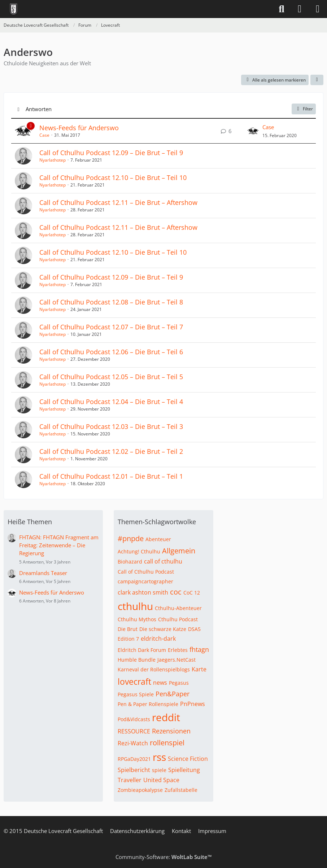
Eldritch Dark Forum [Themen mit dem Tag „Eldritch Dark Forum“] (142, 650)
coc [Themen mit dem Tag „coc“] (176, 592)
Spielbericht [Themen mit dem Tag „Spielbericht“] (134, 770)
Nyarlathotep (53, 160)
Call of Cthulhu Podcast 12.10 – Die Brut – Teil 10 (113, 177)
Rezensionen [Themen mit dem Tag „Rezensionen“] (171, 731)
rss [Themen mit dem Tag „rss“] (159, 757)
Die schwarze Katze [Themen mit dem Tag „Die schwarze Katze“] (163, 629)
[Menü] (318, 9)
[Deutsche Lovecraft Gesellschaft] (14, 9)
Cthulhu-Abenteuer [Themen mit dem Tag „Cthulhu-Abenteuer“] (178, 608)
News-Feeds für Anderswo (79, 128)
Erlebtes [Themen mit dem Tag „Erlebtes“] (178, 650)
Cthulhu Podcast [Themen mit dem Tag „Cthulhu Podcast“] (178, 619)
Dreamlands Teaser (43, 573)
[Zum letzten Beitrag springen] (253, 131)
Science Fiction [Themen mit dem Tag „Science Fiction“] (188, 759)
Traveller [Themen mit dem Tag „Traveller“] (130, 780)
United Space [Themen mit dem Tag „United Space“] (161, 780)
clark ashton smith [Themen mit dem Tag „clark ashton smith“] (143, 592)
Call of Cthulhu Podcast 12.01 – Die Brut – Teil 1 (111, 476)
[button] (317, 80)
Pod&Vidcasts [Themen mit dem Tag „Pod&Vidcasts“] (134, 719)
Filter (304, 109)
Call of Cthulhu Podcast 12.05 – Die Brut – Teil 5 (111, 377)
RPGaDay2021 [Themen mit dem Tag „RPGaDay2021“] (134, 759)
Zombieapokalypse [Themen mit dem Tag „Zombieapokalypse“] (140, 790)
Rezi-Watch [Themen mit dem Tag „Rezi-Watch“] (133, 743)
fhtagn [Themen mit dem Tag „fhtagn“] (199, 649)
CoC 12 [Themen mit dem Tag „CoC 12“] (192, 593)
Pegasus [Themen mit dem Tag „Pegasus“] (179, 683)
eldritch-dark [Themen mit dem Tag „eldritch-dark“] (158, 639)
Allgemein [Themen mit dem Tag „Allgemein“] (179, 551)
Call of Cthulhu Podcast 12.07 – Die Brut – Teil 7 (111, 327)
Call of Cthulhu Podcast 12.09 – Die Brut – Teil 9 (111, 153)
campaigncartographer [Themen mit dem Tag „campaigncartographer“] (145, 581)
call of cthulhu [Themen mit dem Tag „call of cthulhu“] (163, 561)
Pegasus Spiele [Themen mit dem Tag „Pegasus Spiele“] (136, 694)
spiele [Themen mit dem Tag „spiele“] (159, 770)
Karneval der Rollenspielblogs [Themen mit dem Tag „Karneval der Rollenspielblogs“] (154, 669)
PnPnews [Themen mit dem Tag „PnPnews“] (193, 704)
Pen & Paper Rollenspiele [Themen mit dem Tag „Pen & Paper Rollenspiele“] (148, 704)
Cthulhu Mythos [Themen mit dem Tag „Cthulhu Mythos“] (137, 619)
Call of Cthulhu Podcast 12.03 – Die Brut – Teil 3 (111, 426)
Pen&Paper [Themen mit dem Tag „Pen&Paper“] (173, 694)
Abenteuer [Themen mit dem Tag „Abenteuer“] (158, 539)
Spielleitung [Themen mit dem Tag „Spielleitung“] (184, 770)
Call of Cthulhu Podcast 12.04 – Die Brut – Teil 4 (111, 402)
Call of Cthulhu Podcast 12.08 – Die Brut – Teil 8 (111, 302)
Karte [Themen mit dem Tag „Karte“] (199, 669)
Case (44, 135)
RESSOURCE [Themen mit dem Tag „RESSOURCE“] (134, 731)
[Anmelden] (300, 9)
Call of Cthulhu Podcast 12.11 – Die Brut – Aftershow (118, 202)
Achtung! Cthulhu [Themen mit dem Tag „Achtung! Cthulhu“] (139, 551)
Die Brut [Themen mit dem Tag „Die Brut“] (128, 629)
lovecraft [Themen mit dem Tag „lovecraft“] (134, 681)
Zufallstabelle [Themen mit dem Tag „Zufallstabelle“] (181, 790)
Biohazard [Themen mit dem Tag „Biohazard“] (130, 562)
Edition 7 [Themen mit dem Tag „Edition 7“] (128, 639)
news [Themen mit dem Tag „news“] (160, 683)
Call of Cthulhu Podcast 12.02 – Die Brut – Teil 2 (111, 451)
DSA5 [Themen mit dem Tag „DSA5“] (194, 629)
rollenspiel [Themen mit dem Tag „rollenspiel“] (167, 743)
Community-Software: (164, 857)
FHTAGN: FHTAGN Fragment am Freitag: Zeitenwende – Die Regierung (59, 545)
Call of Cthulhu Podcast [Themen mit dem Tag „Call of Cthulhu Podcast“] (146, 572)
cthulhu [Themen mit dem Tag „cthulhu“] (135, 606)
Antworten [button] (39, 109)
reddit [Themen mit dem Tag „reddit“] (166, 717)
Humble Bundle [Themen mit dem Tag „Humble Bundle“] (137, 660)
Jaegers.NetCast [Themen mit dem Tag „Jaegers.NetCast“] (176, 660)
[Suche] (282, 9)
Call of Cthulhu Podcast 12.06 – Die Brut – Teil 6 (111, 352)
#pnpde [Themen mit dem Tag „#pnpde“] (131, 538)
